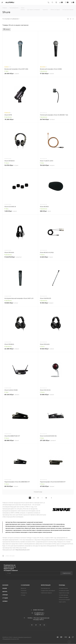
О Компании (25, 585)
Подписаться (67, 573)
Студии (5, 598)
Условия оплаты (63, 588)
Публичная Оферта (46, 593)
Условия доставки (64, 591)
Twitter (36, 625)
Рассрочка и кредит (64, 600)
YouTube (44, 625)
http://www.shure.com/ (22, 550)
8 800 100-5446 (38, 610)
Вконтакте (32, 625)
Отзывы (23, 595)
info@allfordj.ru (39, 615)
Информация (46, 585)
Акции (5, 588)
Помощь (62, 585)
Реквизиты (24, 593)
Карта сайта (62, 602)
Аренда (5, 595)
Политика (24, 591)
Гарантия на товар (64, 593)
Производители (45, 588)
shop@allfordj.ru (39, 613)
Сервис (5, 601)
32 (46, 498)
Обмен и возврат (64, 597)
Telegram (40, 625)
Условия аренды (63, 595)
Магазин (5, 585)
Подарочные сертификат (48, 591)
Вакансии (23, 588)
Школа (5, 592)
